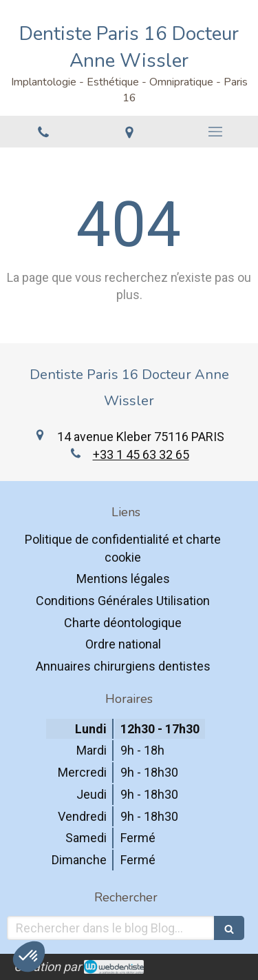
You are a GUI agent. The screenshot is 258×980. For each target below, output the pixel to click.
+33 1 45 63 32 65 (141, 455)
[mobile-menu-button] (215, 132)
